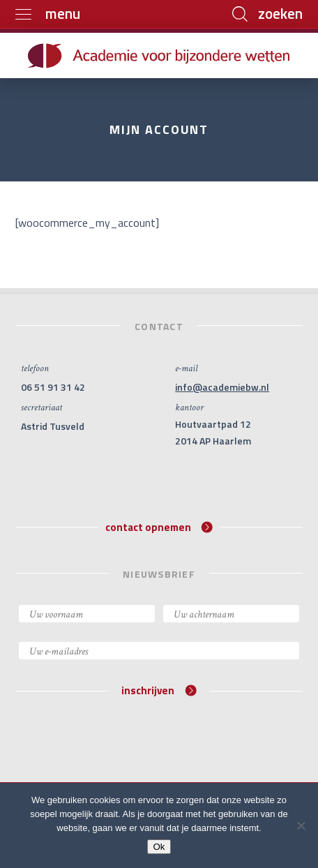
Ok (159, 847)
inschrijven (159, 690)
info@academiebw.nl (222, 387)
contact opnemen (159, 526)
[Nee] (301, 825)
